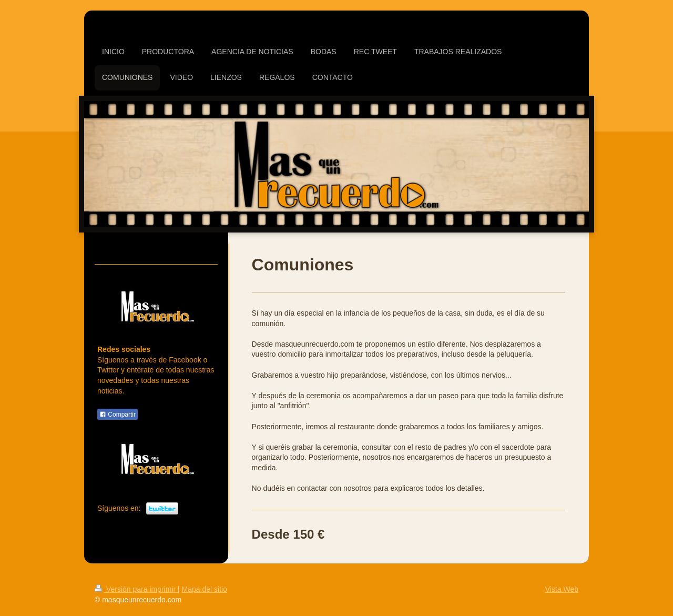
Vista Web (562, 589)
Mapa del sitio (205, 589)
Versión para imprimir (136, 589)
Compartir (118, 415)
